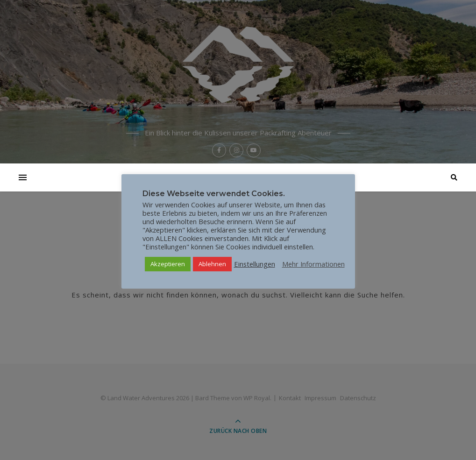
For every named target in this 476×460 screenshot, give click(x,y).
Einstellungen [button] (255, 264)
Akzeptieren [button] (168, 264)
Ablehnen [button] (212, 264)
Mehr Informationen (313, 264)
